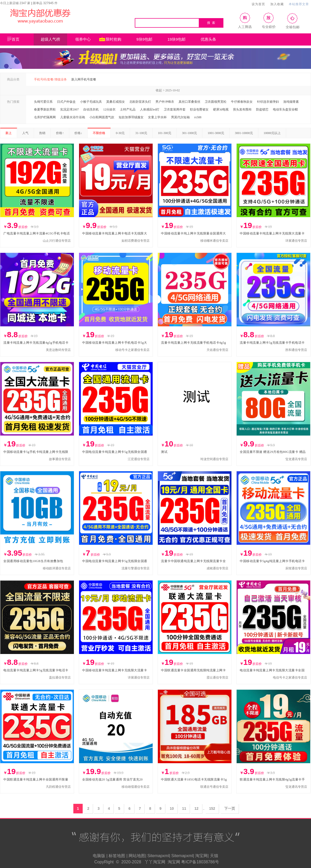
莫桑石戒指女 (116, 102)
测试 (164, 452)
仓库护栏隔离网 (45, 117)
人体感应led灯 (150, 109)
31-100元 (141, 133)
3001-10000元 (244, 133)
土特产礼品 (128, 109)
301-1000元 (189, 133)
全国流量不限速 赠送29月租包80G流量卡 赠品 (273, 452)
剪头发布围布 (242, 109)
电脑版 (99, 856)
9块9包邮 (144, 39)
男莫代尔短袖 (180, 117)
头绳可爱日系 (43, 102)
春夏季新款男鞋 (45, 109)
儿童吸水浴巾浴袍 (73, 117)
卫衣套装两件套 (175, 109)
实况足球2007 (69, 109)
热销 (42, 133)
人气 (25, 133)
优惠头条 (208, 39)
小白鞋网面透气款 (102, 117)
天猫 (214, 856)
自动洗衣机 (91, 109)
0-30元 (120, 133)
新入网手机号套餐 (84, 79)
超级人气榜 (50, 39)
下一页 (230, 808)
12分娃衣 (109, 109)
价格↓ (78, 133)
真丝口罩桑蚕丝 (189, 102)
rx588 (198, 117)
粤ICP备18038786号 (200, 862)
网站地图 (137, 856)
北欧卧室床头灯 (140, 102)
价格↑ (60, 133)
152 (212, 808)
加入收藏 (277, 4)
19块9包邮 (176, 39)
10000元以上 (272, 133)
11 (184, 808)
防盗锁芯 (262, 109)
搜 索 (211, 23)
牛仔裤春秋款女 (242, 102)
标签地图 (117, 856)
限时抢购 (114, 39)
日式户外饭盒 (66, 102)
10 (172, 808)
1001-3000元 (216, 133)
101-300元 (165, 133)
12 (196, 808)
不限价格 (99, 133)
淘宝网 (201, 856)
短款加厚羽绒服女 (131, 117)
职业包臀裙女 (199, 109)
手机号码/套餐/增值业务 (50, 79)
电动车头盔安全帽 (285, 109)
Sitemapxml (158, 856)
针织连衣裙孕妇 (268, 102)
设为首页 (258, 4)
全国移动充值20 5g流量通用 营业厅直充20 (112, 779)
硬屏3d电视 (221, 109)
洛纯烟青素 (291, 102)
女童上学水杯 (157, 117)
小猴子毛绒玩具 (91, 102)
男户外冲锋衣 (165, 102)
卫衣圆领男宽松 (216, 102)
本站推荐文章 (299, 4)
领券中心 (86, 40)
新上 (9, 133)
